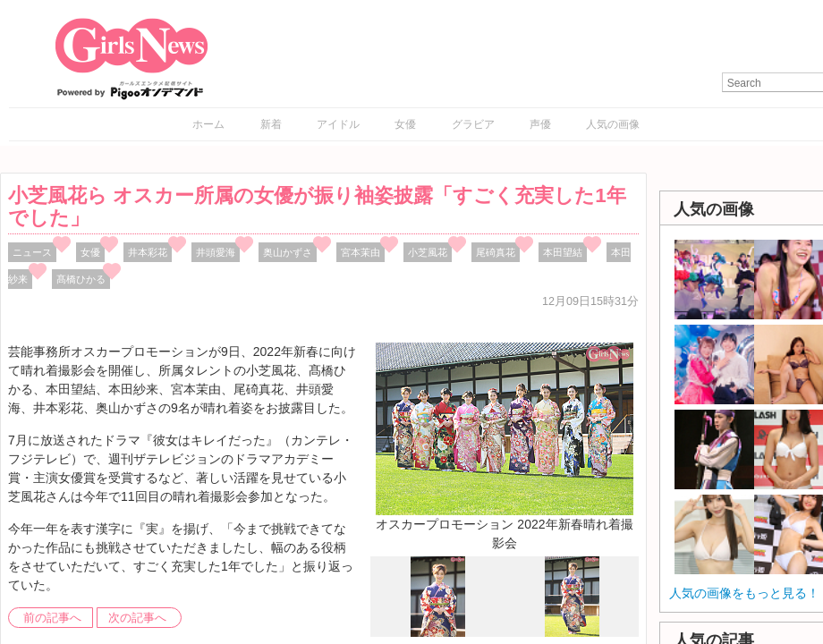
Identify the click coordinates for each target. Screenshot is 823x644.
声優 (540, 124)
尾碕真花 (496, 252)
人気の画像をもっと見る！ (744, 593)
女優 (405, 124)
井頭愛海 (216, 252)
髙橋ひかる (81, 279)
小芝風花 (428, 252)
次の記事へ (137, 618)
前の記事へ (52, 618)
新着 (271, 124)
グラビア (473, 124)
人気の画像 (613, 124)
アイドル (338, 124)
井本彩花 (148, 252)
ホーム (208, 124)
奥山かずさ (288, 252)
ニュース (32, 252)
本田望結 (563, 252)
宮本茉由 (361, 252)
